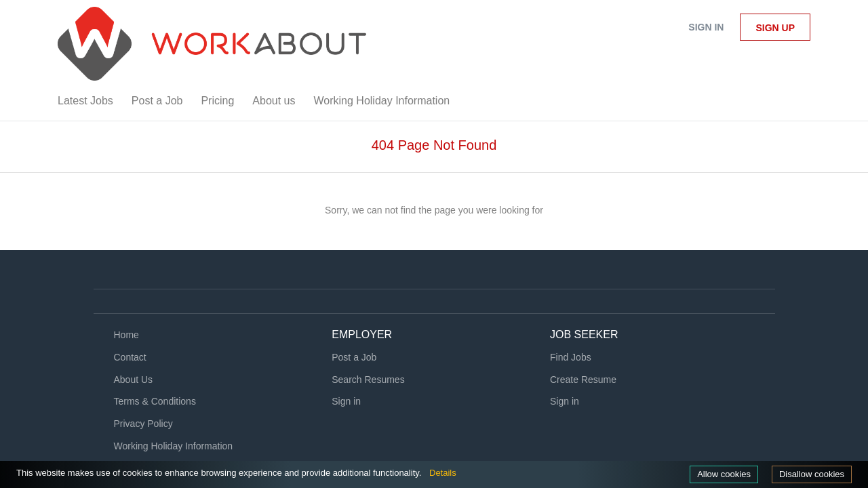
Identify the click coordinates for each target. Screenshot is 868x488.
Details (475, 472)
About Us (134, 380)
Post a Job (354, 357)
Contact (130, 357)
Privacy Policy (143, 424)
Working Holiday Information (174, 446)
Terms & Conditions (155, 401)
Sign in (706, 27)
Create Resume (583, 380)
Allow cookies (717, 474)
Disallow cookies (809, 474)
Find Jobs (571, 357)
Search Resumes (368, 380)
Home (126, 335)
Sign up (775, 28)
